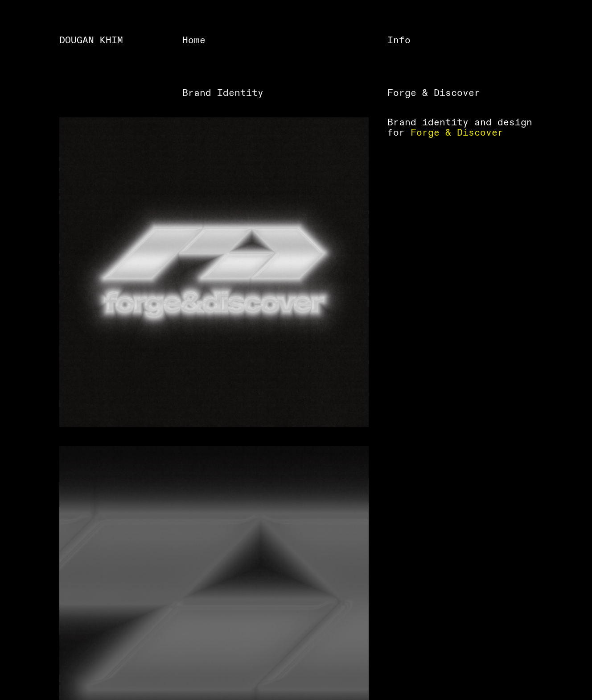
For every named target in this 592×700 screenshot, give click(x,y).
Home (194, 40)
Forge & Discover (457, 133)
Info (399, 40)
